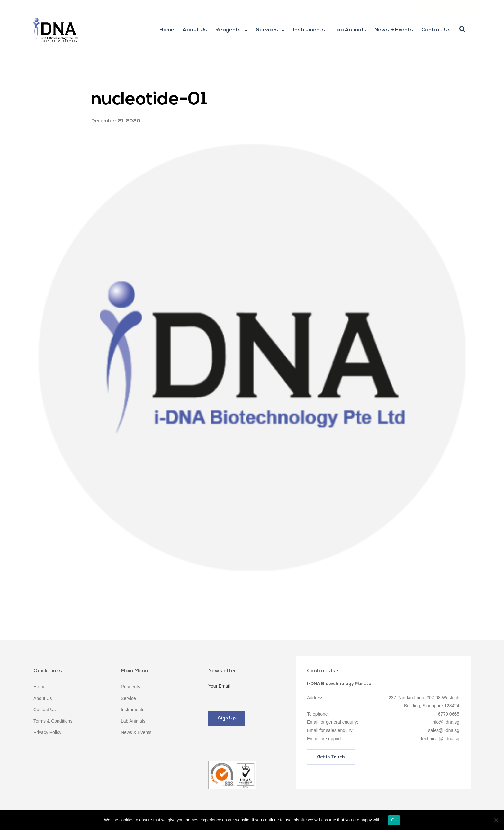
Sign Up (227, 718)
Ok (394, 820)
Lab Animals (350, 30)
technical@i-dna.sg (440, 739)
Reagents (231, 30)
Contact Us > (323, 671)
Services (270, 30)
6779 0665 (371, 6)
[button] (462, 29)
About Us (195, 30)
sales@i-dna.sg (444, 730)
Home (167, 30)
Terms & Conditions (53, 721)
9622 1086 (402, 6)
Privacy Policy (47, 732)
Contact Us (436, 30)
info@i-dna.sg (331, 6)
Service (128, 698)
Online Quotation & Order (445, 6)
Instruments (309, 30)
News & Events (394, 30)
